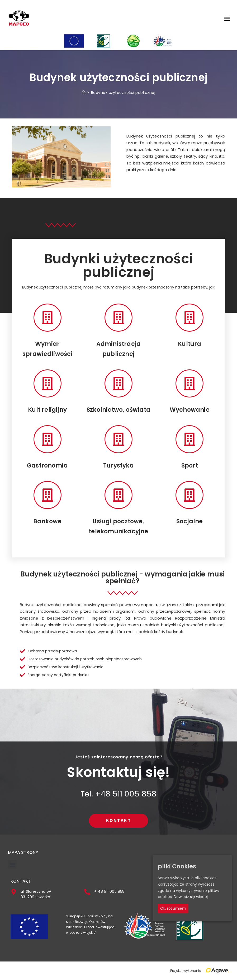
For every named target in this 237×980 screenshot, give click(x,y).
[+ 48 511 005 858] (87, 892)
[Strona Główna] (84, 93)
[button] (227, 19)
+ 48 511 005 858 (109, 891)
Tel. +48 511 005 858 (118, 794)
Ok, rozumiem (173, 909)
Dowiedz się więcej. (191, 897)
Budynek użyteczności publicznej (123, 93)
